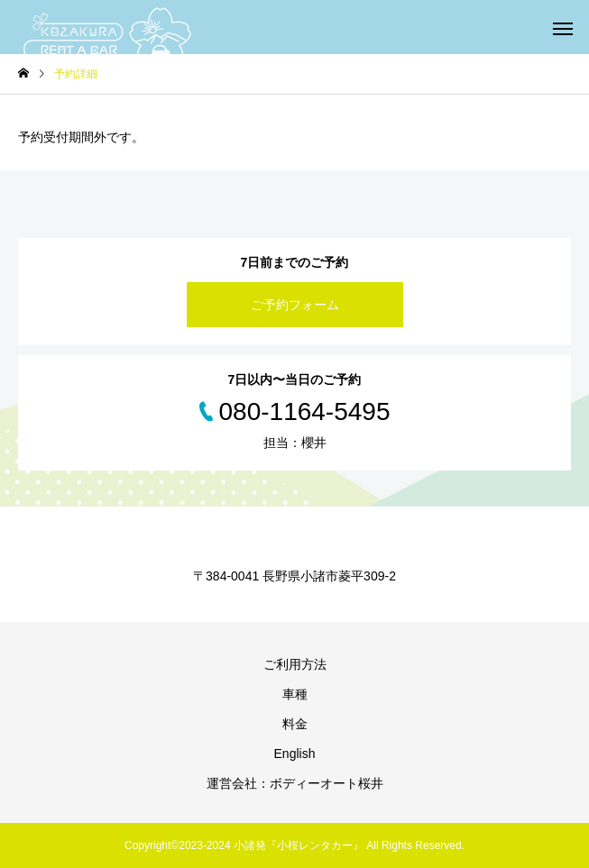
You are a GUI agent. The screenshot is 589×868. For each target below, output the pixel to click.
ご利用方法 (295, 664)
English (295, 754)
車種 (295, 694)
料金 (295, 724)
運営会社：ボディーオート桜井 (295, 783)
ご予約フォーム (295, 305)
